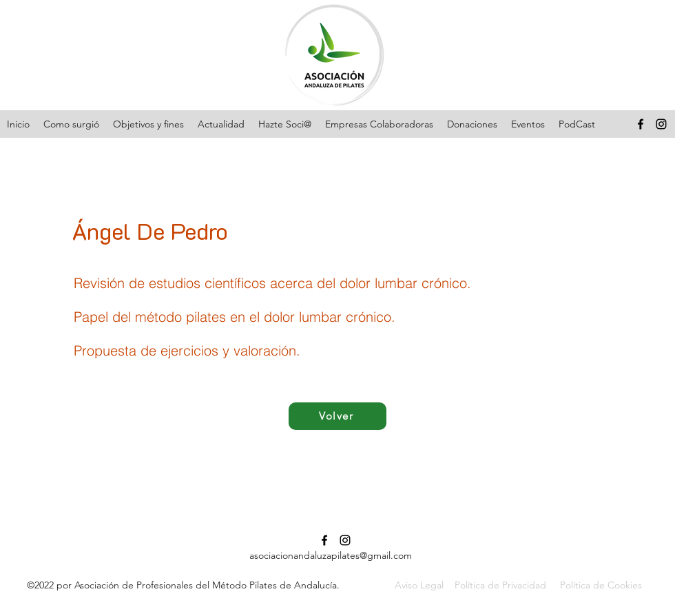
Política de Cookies (601, 585)
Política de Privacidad (500, 585)
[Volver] (337, 416)
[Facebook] (641, 124)
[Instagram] (661, 124)
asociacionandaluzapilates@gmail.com (331, 555)
